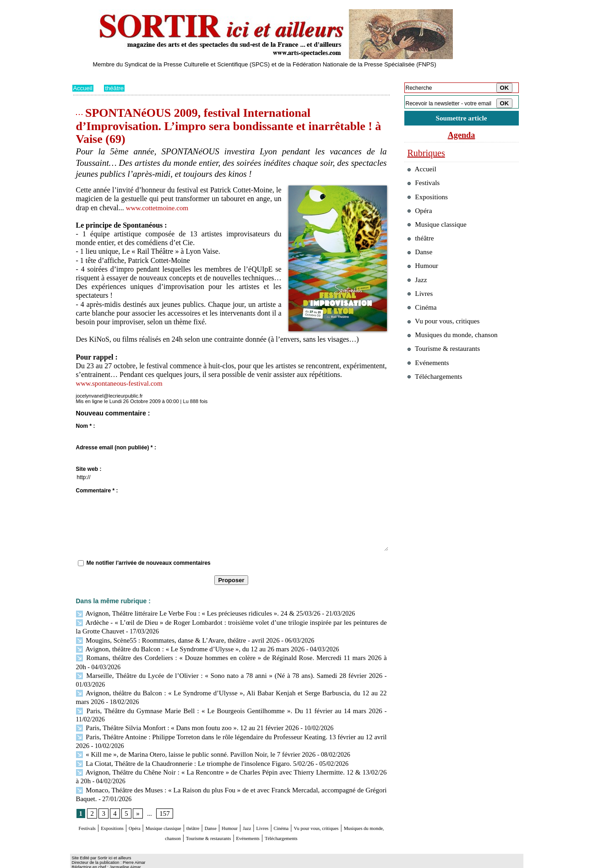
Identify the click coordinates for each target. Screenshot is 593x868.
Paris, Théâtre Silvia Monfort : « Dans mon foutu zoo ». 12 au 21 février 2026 (181, 713)
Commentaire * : (97, 491)
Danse (264, 811)
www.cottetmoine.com (159, 208)
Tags (189, 862)
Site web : (89, 469)
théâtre (116, 88)
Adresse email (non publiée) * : (116, 448)
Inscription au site (161, 862)
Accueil (84, 88)
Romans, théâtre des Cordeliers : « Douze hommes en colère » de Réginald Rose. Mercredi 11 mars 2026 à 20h (229, 655)
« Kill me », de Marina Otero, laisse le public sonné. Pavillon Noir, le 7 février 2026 (189, 739)
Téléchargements (231, 828)
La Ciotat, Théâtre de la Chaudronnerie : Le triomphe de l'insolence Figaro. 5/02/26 (188, 747)
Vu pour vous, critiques (448, 343)
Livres (335, 811)
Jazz (315, 811)
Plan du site (85, 862)
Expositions (125, 811)
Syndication (124, 862)
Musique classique (198, 811)
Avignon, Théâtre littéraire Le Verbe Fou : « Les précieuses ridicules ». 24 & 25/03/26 (191, 613)
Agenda (462, 136)
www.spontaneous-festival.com (122, 383)
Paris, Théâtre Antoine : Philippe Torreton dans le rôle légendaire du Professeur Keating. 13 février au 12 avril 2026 (230, 722)
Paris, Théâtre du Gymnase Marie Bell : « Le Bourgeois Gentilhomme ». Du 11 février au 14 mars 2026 (214, 705)
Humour (291, 811)
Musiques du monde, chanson (204, 819)
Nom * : (86, 426)
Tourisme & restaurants (287, 819)
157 (163, 795)
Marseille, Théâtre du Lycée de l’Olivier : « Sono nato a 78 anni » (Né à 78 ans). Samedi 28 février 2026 (229, 672)
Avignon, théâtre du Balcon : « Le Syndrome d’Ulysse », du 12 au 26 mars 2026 (184, 647)
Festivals (90, 811)
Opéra (156, 811)
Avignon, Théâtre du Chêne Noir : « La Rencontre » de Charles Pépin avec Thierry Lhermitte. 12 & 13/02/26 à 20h (230, 756)
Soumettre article (462, 119)
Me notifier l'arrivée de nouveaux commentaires (149, 563)
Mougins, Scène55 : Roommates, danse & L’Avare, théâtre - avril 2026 (172, 638)
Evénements (344, 819)
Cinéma (361, 811)
